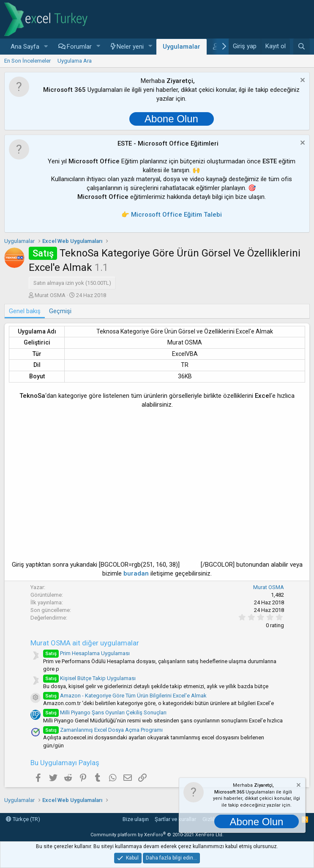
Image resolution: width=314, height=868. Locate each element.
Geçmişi (60, 311)
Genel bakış (25, 311)
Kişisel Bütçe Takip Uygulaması (89, 678)
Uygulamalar (182, 47)
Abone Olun (171, 119)
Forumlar (79, 47)
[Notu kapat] (302, 81)
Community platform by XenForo (157, 835)
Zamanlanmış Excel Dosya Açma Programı (103, 730)
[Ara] (302, 47)
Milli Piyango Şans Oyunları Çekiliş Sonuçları (105, 712)
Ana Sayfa (25, 47)
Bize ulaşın (136, 819)
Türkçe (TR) (23, 819)
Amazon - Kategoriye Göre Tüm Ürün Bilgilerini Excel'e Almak (125, 696)
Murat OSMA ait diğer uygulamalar (85, 643)
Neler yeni (130, 47)
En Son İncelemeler (27, 61)
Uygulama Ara (75, 61)
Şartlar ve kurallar (175, 819)
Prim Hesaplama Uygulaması (86, 653)
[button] (46, 47)
